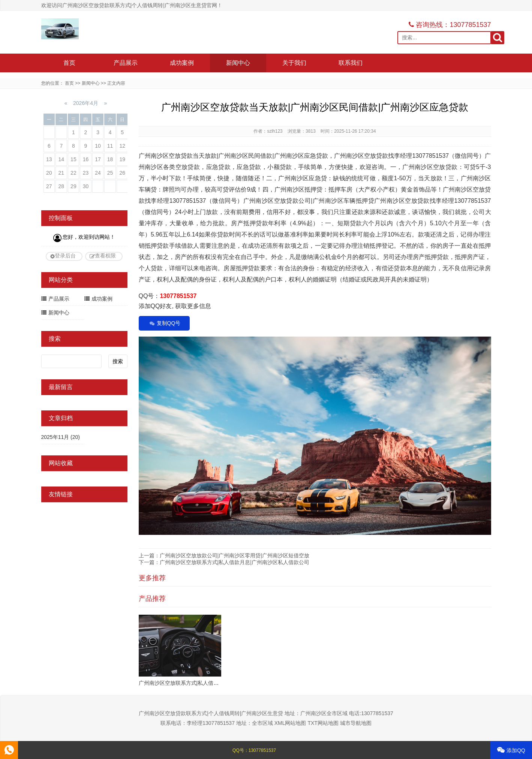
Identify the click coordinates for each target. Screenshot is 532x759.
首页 (69, 63)
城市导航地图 (356, 723)
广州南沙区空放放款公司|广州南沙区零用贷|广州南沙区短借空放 (235, 555)
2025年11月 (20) (61, 437)
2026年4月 (86, 103)
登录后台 (65, 256)
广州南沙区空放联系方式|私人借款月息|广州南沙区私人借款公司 (235, 562)
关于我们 (294, 63)
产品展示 (126, 63)
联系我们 (351, 63)
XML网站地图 (290, 723)
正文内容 (116, 83)
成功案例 (182, 63)
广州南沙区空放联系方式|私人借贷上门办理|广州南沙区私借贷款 (214, 683)
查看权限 (105, 256)
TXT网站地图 (323, 723)
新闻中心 (238, 63)
